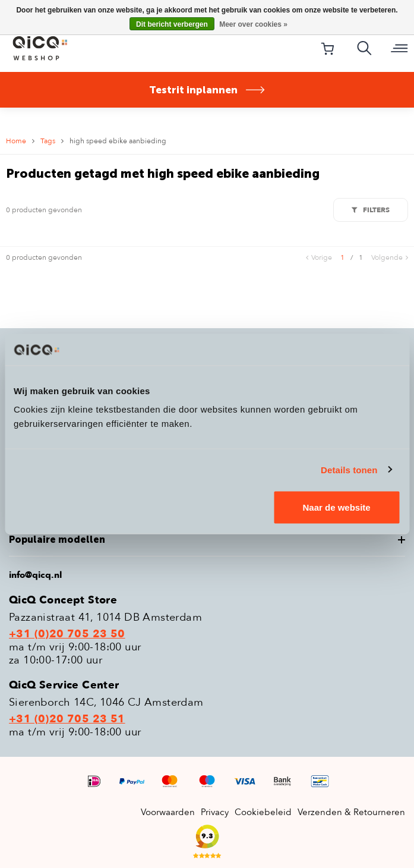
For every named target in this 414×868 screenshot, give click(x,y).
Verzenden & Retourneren (351, 812)
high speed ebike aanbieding (118, 141)
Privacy (215, 812)
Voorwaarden (168, 812)
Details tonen (349, 469)
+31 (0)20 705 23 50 (67, 634)
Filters (371, 210)
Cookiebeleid (263, 812)
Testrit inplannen (207, 90)
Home (16, 141)
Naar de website (336, 507)
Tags (48, 141)
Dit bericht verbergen (172, 24)
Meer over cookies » (253, 24)
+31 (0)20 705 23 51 (67, 719)
